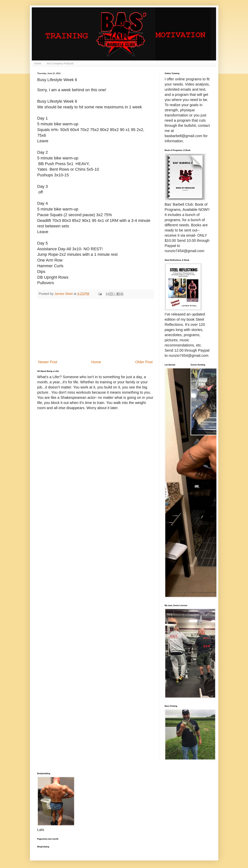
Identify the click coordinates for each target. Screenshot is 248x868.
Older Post (144, 362)
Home (38, 63)
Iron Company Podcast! (60, 63)
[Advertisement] (95, 329)
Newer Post (48, 362)
